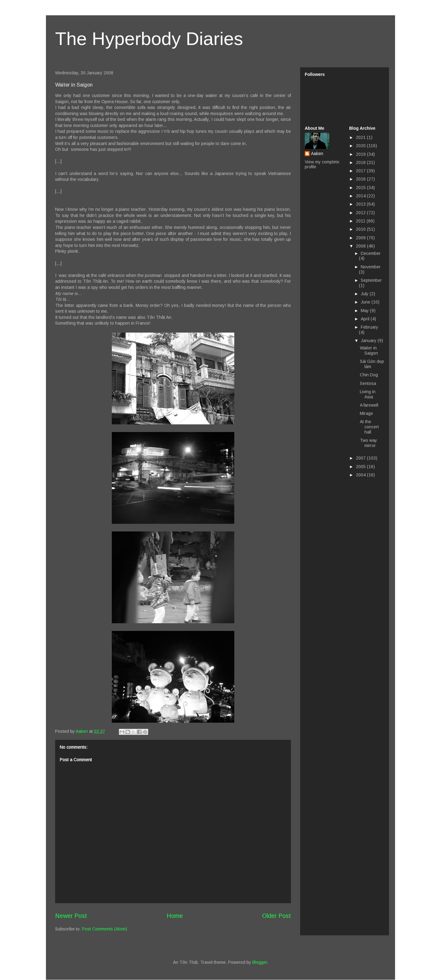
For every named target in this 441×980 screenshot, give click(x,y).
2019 (361, 154)
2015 (361, 188)
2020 (361, 146)
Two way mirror (368, 443)
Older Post (277, 916)
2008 (361, 246)
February (369, 327)
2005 (361, 467)
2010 (361, 229)
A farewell (369, 405)
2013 (361, 204)
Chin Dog (369, 375)
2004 (361, 475)
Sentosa (368, 383)
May (365, 311)
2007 (361, 458)
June (366, 302)
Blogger (260, 962)
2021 (361, 137)
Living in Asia (368, 394)
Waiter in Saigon (369, 350)
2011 (361, 221)
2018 (361, 162)
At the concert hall (369, 427)
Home (175, 916)
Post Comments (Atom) (105, 929)
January (369, 341)
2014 (361, 196)
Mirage (366, 413)
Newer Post (71, 916)
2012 (361, 213)
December (371, 253)
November (371, 267)
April (366, 319)
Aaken (317, 154)
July (365, 294)
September (371, 280)
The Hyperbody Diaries (149, 39)
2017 (361, 171)
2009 (361, 238)
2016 (361, 179)
